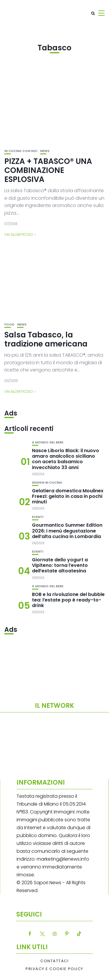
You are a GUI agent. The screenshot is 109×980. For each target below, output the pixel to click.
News (45, 151)
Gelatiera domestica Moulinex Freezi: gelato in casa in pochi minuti (68, 496)
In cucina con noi (21, 151)
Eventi (38, 517)
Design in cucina (47, 483)
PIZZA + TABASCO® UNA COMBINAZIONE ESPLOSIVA (48, 170)
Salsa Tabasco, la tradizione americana (46, 339)
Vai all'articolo (19, 235)
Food (9, 324)
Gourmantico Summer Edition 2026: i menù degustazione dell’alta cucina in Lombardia (67, 531)
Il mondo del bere (48, 442)
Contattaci (54, 961)
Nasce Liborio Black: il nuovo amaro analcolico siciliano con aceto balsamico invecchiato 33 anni (66, 459)
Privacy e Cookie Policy (54, 969)
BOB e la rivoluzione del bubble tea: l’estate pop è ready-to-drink (68, 600)
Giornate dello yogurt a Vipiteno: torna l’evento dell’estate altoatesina (60, 565)
